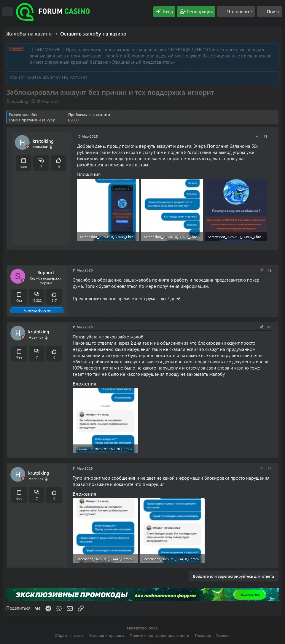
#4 (270, 468)
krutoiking (20, 101)
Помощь (203, 635)
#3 (270, 327)
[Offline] (28, 147)
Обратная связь (69, 635)
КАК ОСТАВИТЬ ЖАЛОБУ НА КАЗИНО (48, 78)
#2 (270, 270)
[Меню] (7, 12)
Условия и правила (107, 635)
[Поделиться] (258, 136)
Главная (223, 635)
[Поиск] (269, 12)
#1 (265, 136)
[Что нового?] (236, 12)
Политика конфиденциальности (159, 635)
